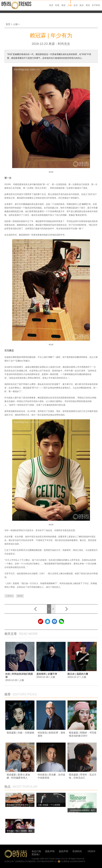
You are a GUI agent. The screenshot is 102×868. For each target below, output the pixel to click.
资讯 (88, 5)
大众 (75, 388)
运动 (15, 378)
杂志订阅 (36, 851)
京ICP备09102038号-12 (47, 861)
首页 (51, 5)
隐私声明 (50, 851)
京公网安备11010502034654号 (71, 861)
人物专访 (9, 596)
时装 (57, 5)
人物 (69, 5)
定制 (82, 215)
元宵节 (8, 574)
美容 (63, 5)
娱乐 (82, 5)
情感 (54, 537)
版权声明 (64, 851)
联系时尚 (77, 851)
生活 (76, 5)
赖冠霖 (20, 596)
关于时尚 (96, 5)
